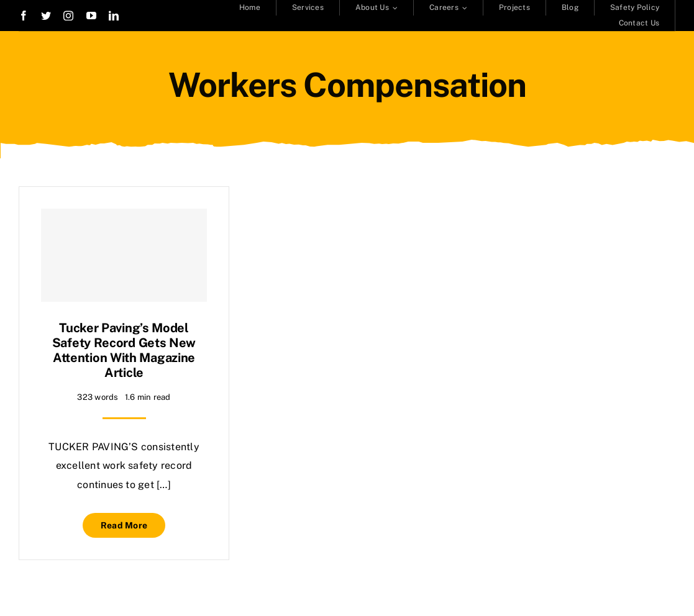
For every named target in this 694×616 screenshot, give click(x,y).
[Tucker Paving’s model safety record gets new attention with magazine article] (124, 255)
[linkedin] (114, 16)
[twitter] (46, 16)
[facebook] (24, 16)
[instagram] (68, 16)
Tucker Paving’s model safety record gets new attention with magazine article (124, 350)
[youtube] (91, 16)
